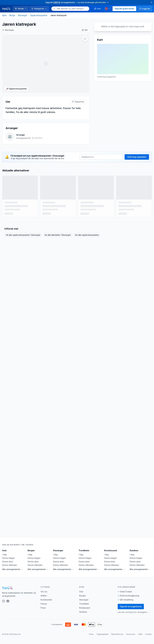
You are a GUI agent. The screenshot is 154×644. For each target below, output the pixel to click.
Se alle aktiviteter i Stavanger (58, 231)
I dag (4, 555)
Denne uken (8, 562)
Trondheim (84, 550)
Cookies (148, 634)
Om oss (44, 592)
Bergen (31, 550)
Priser (43, 608)
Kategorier (39, 9)
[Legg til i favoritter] (85, 39)
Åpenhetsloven (117, 634)
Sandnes (134, 550)
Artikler (44, 596)
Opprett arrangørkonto (131, 606)
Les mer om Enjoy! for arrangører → (134, 612)
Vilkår (140, 634)
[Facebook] (8, 601)
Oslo (4, 550)
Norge (12, 15)
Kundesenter (46, 600)
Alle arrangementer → (12, 569)
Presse (44, 604)
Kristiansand (110, 550)
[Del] (85, 30)
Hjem (4, 15)
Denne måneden (10, 565)
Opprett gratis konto (124, 9)
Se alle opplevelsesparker (87, 231)
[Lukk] (152, 2)
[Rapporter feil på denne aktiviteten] (78, 98)
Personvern (131, 634)
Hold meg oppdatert (137, 153)
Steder (21, 9)
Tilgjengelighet (102, 634)
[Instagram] (4, 601)
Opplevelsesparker (39, 15)
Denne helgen (9, 558)
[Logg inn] (145, 9)
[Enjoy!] (19, 588)
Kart (98, 9)
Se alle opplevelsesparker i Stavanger (23, 231)
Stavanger (23, 15)
